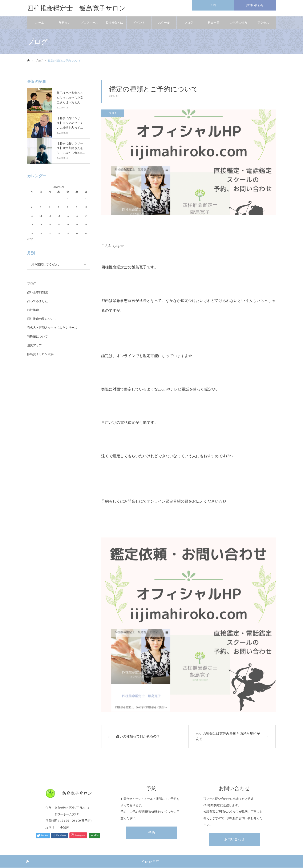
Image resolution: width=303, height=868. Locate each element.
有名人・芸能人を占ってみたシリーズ (52, 328)
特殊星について (37, 337)
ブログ (189, 23)
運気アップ (35, 346)
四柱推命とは (114, 23)
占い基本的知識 (37, 293)
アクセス (263, 23)
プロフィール (89, 23)
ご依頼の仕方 (238, 23)
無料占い (65, 23)
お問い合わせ (234, 840)
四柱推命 (33, 310)
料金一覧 (214, 23)
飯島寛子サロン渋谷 (40, 355)
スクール (164, 23)
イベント (139, 23)
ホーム (40, 23)
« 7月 (31, 239)
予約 (151, 833)
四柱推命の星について (42, 319)
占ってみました (37, 302)
